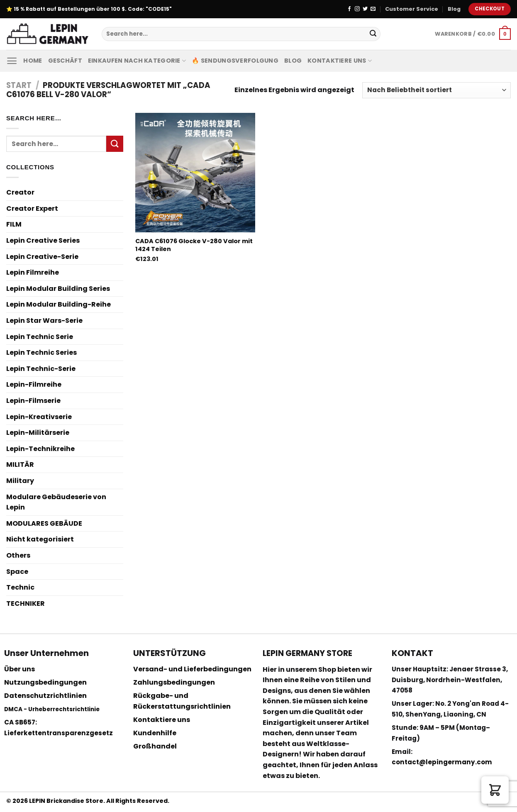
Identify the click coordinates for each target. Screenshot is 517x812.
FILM (14, 224)
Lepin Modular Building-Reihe (59, 304)
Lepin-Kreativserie (39, 417)
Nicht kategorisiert (40, 539)
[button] (495, 790)
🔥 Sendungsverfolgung (235, 61)
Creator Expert (32, 208)
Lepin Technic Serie (40, 337)
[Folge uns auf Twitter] (365, 9)
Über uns (20, 669)
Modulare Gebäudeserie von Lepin (56, 502)
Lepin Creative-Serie (42, 257)
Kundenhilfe (155, 733)
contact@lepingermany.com (442, 762)
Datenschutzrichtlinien (45, 696)
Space (17, 572)
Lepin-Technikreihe (40, 449)
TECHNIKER (26, 604)
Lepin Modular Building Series (58, 289)
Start (19, 85)
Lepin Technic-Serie (41, 369)
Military (20, 481)
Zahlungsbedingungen (174, 682)
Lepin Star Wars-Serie (44, 321)
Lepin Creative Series (43, 240)
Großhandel (155, 746)
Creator (20, 192)
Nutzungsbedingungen (45, 682)
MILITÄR (20, 465)
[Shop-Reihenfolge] (437, 90)
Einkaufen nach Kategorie (137, 61)
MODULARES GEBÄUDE (44, 523)
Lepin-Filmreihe (34, 384)
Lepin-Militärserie (38, 433)
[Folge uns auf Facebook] (349, 9)
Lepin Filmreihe (33, 272)
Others (18, 555)
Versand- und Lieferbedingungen (192, 669)
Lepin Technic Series (41, 352)
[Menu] (12, 61)
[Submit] (373, 34)
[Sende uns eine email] (373, 9)
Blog (454, 9)
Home (33, 61)
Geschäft (65, 61)
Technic (20, 587)
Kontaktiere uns (340, 61)
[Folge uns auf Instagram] (357, 9)
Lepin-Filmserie (33, 401)
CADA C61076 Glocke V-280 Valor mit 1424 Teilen (194, 245)
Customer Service (412, 9)
